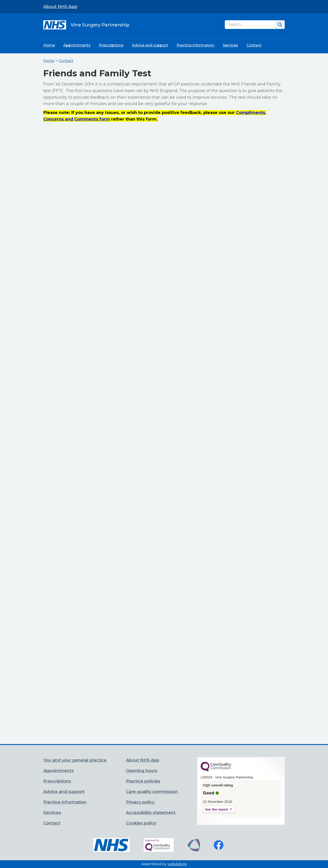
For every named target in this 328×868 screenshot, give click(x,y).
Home (49, 45)
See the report (217, 809)
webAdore (177, 864)
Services (230, 45)
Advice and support (150, 45)
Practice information (195, 45)
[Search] (250, 25)
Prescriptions (111, 45)
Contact (254, 45)
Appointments (77, 45)
